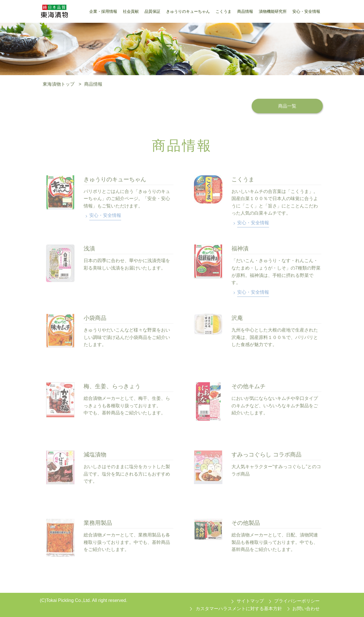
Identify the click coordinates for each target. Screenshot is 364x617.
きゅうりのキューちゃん (115, 179)
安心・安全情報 (105, 215)
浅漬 (89, 248)
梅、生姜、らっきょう (112, 386)
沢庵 (237, 318)
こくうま (243, 179)
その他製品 (246, 523)
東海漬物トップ (59, 84)
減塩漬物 (95, 454)
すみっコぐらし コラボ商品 (266, 454)
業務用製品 (98, 523)
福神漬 (240, 248)
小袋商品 (95, 318)
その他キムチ (249, 386)
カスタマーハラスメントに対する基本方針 (239, 609)
